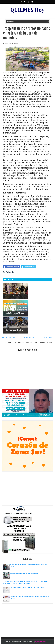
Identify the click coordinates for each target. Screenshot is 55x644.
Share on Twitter (28, 267)
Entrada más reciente (8, 338)
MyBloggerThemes (40, 642)
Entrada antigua (48, 338)
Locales (16, 44)
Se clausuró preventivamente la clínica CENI (24, 573)
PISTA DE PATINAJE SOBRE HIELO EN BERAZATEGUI (27, 588)
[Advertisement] (27, 370)
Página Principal (29, 338)
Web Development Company (18, 642)
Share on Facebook (11, 267)
